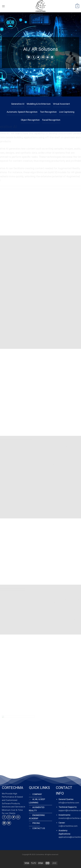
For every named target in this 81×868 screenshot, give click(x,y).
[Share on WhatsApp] (29, 57)
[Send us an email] (18, 817)
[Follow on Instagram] (9, 817)
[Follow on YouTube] (9, 823)
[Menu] (3, 6)
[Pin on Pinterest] (48, 57)
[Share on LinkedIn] (52, 57)
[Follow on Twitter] (14, 817)
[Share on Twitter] (38, 57)
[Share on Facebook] (33, 57)
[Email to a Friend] (43, 57)
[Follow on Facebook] (4, 817)
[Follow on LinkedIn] (4, 823)
